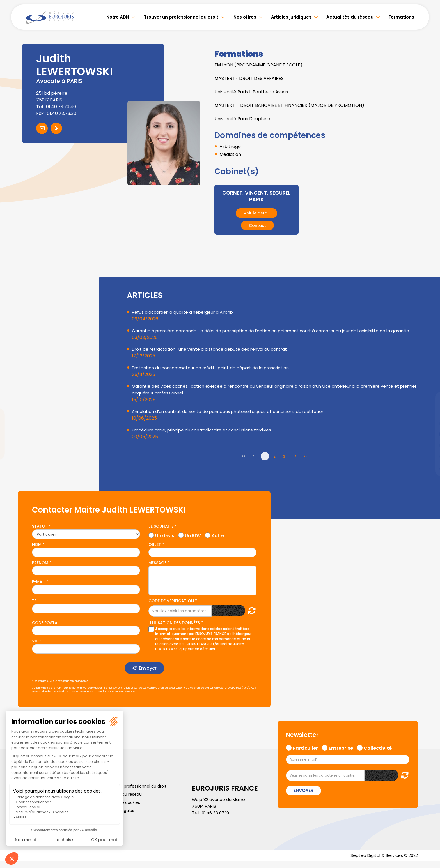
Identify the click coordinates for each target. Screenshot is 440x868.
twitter (429, 412)
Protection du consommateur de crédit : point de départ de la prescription (214, 374)
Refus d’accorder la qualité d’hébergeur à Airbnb (186, 312)
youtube (429, 434)
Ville (37, 648)
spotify (429, 456)
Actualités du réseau (350, 17)
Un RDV (193, 542)
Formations (401, 17)
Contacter (42, 128)
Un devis (165, 542)
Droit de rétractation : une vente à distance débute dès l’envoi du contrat (213, 356)
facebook (429, 400)
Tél (35, 608)
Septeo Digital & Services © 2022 (382, 862)
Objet (155, 551)
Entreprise (341, 754)
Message (157, 569)
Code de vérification (171, 608)
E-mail (39, 588)
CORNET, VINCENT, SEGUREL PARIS (256, 196)
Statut (40, 533)
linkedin (429, 423)
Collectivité (378, 754)
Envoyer (148, 675)
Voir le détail (256, 213)
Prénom (40, 569)
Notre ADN (118, 17)
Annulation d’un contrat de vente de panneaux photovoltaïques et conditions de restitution (232, 418)
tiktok (429, 468)
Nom (37, 551)
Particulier (305, 754)
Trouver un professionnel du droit (181, 17)
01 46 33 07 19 (216, 820)
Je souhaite (161, 533)
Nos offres (245, 17)
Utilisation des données (174, 629)
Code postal (46, 629)
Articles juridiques (291, 17)
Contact (257, 225)
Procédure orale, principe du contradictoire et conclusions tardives (206, 437)
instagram (429, 445)
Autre (218, 542)
